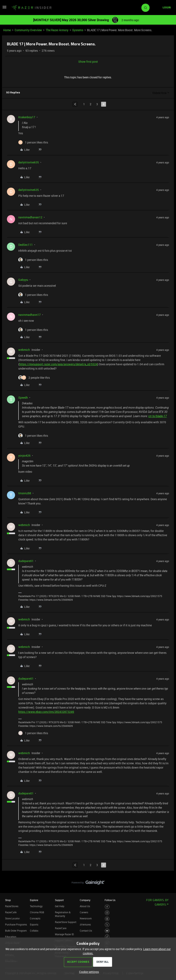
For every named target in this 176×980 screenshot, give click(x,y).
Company (85, 900)
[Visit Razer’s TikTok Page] (107, 937)
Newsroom (86, 918)
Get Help (60, 906)
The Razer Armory (57, 30)
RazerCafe (11, 912)
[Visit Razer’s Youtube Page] (107, 931)
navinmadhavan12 (30, 217)
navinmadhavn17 (30, 315)
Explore (34, 900)
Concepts (35, 918)
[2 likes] (34, 378)
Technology (36, 906)
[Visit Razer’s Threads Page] (107, 919)
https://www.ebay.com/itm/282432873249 (46, 712)
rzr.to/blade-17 (158, 416)
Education (11, 937)
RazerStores (12, 906)
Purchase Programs (16, 924)
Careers (84, 912)
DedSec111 (26, 245)
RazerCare (61, 928)
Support (59, 900)
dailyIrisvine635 (29, 162)
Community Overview (28, 30)
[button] (4, 8)
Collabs (34, 931)
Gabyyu (23, 280)
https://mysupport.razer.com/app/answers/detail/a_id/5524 (58, 364)
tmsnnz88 (25, 493)
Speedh (23, 398)
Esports (34, 924)
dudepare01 (26, 561)
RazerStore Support (66, 922)
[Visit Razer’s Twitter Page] (107, 925)
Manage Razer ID (64, 934)
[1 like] (33, 142)
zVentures (85, 924)
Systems (78, 30)
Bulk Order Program (16, 931)
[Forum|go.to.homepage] (32, 8)
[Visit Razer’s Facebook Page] (107, 907)
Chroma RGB (37, 912)
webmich (24, 350)
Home (7, 30)
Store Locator (12, 918)
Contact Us (86, 931)
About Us (85, 906)
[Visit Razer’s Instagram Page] (107, 913)
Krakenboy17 (27, 117)
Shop (8, 900)
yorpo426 (24, 456)
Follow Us (110, 900)
